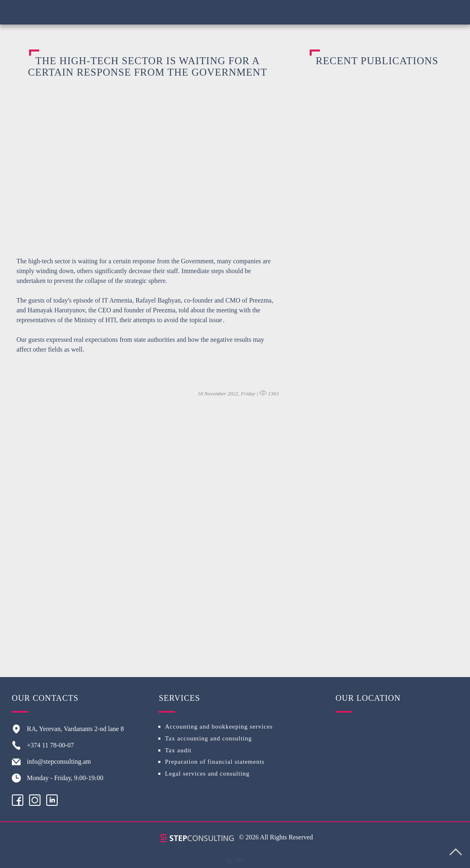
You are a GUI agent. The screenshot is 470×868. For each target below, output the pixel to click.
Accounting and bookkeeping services (219, 727)
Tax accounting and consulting (208, 738)
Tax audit (178, 750)
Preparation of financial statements (215, 762)
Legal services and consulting (207, 774)
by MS (235, 860)
